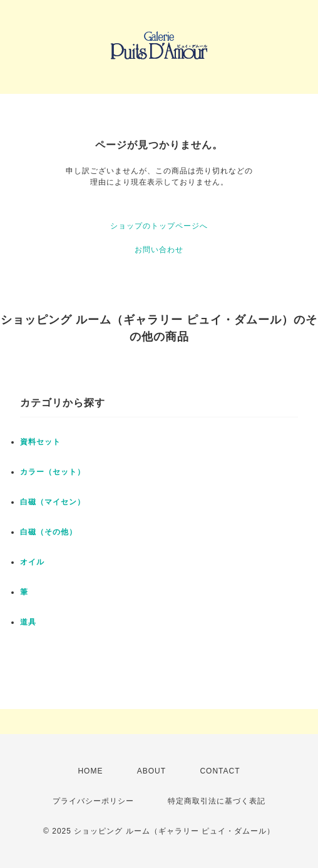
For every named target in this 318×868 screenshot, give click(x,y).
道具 (28, 622)
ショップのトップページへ (159, 226)
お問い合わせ (159, 250)
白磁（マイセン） (53, 502)
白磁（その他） (49, 532)
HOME (90, 771)
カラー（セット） (53, 472)
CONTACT (220, 771)
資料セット (40, 442)
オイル (32, 562)
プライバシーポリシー (93, 801)
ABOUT (151, 771)
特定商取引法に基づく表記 (217, 801)
